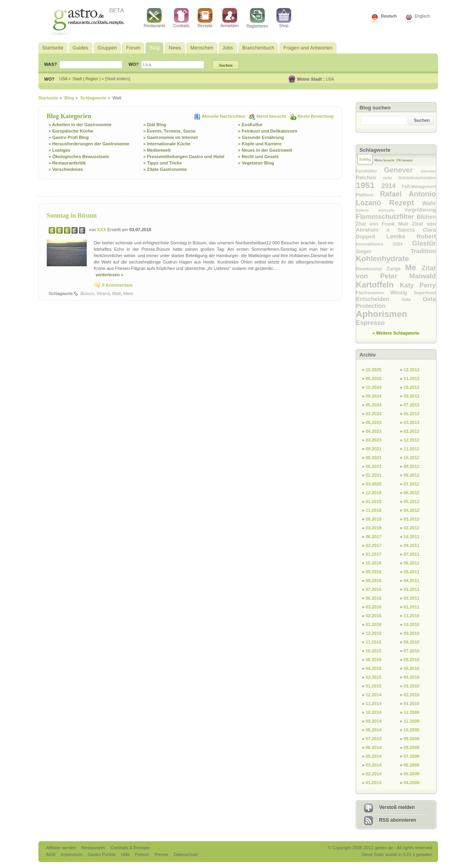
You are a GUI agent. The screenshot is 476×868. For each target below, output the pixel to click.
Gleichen (428, 171)
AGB (52, 854)
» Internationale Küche (167, 144)
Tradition (423, 251)
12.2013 (412, 370)
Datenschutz (186, 854)
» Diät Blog (155, 125)
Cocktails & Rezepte (130, 848)
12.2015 (374, 633)
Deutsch (389, 16)
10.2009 (412, 730)
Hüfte (391, 178)
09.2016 (374, 572)
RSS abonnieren (398, 820)
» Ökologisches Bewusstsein (79, 157)
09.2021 (374, 449)
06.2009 (412, 765)
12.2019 (374, 493)
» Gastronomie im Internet (171, 137)
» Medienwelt (157, 150)
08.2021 (374, 458)
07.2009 (412, 756)
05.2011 (412, 572)
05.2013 (412, 414)
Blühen (426, 217)
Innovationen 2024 (384, 244)
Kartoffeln (378, 285)
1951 (369, 185)
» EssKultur (250, 125)
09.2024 (374, 396)
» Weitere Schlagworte (396, 333)
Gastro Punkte (102, 854)
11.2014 (374, 704)
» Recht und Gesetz (259, 157)
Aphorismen (382, 314)
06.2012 (412, 493)
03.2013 (412, 422)
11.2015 (374, 642)
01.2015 (374, 686)
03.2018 (374, 528)
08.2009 (412, 747)
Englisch (422, 16)
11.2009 (412, 721)
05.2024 (374, 405)
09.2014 (374, 721)
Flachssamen (373, 293)
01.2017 (374, 554)
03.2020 (374, 484)
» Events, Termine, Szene (170, 131)
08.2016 (374, 581)
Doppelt (371, 237)
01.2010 (412, 704)
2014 (391, 186)
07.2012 (412, 484)
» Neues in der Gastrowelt (265, 150)
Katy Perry (418, 285)
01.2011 (412, 607)
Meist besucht (272, 116)
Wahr (429, 203)
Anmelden (230, 18)
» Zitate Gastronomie (165, 169)
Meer (128, 293)
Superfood (425, 293)
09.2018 (374, 519)
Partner (143, 854)
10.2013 (412, 387)
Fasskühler (370, 171)
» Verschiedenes (66, 169)
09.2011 (412, 545)
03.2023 (374, 440)
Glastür (424, 243)
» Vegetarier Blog (256, 163)
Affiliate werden (62, 848)
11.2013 (412, 379)
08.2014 (374, 730)
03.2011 (412, 589)
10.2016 (374, 563)
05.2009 (412, 774)
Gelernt (367, 210)
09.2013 (412, 396)
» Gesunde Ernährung (261, 137)
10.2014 (374, 712)
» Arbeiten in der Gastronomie (80, 125)
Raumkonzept (371, 269)
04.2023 (374, 431)
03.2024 (374, 414)
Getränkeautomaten (417, 178)
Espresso (370, 323)
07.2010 (412, 651)
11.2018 (374, 510)
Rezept (405, 203)
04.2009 (412, 783)
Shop (284, 18)
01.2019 (374, 501)
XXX (102, 230)
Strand (103, 293)
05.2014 (374, 756)
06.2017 (374, 537)
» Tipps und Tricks (163, 163)
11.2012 (412, 449)
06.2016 (374, 598)
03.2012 (412, 519)
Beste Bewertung (316, 116)
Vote (412, 299)
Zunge (396, 269)
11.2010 (412, 616)
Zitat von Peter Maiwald (396, 272)
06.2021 (374, 466)
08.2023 (374, 422)
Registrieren (257, 18)
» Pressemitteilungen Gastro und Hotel (184, 157)
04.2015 (374, 668)
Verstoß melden (397, 807)
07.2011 (412, 554)
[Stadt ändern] (118, 79)
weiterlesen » (110, 275)
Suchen (422, 120)
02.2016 (374, 616)
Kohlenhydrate (383, 259)
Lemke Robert (411, 236)
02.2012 (412, 528)
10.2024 (374, 387)
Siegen (383, 252)
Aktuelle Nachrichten (224, 116)
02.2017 (374, 545)
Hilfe (126, 854)
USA (330, 79)
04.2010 (412, 677)
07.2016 (374, 589)
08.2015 (374, 660)
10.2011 (412, 537)
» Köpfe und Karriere (260, 144)
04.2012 (412, 510)
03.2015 (374, 677)
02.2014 (374, 774)
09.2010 (412, 633)
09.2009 (412, 739)
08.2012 (412, 475)
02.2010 (412, 695)
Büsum (87, 293)
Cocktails (181, 18)
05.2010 (412, 668)
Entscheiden (379, 299)
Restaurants (155, 18)
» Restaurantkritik (67, 163)
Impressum (72, 854)
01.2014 (374, 783)
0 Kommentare (118, 285)
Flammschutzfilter (387, 217)
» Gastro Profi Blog (69, 137)
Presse (161, 854)
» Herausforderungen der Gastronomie (89, 144)
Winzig (402, 292)
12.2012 (412, 440)
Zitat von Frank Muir (384, 224)
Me (413, 268)
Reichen (369, 177)
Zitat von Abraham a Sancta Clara (396, 227)
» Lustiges (60, 150)
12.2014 (374, 695)
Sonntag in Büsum (72, 215)
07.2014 (374, 739)
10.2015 (374, 651)
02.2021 (374, 475)
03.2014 (374, 765)
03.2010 (412, 686)
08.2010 (412, 642)
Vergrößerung (420, 210)
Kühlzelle (391, 210)
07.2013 (412, 405)
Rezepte (205, 18)
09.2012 (412, 466)
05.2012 (412, 501)
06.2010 (412, 660)
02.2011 (412, 598)
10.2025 (374, 370)
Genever (402, 170)
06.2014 (374, 747)
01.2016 (374, 624)
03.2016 (374, 607)
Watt (116, 293)
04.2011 (412, 581)
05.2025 (374, 379)
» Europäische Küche (71, 131)
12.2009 (412, 712)
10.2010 (412, 624)
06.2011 (412, 563)
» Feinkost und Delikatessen (268, 131)
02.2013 (412, 431)
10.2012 (412, 458)
